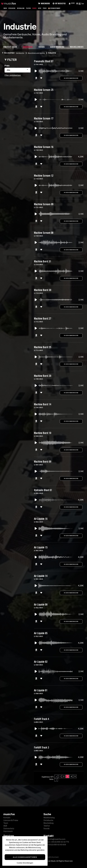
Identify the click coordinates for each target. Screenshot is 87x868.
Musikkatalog (49, 818)
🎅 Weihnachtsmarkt (67, 8)
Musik (6, 8)
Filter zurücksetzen (13, 75)
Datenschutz (9, 828)
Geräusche (21, 53)
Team (6, 823)
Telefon (35, 8)
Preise (55, 8)
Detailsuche (14, 8)
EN (83, 3)
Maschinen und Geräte (39, 53)
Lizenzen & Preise (11, 820)
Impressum (8, 831)
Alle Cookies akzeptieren (25, 857)
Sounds (42, 8)
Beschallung (25, 8)
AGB (5, 826)
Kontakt (7, 818)
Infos (48, 8)
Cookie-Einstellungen (25, 863)
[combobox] (18, 70)
